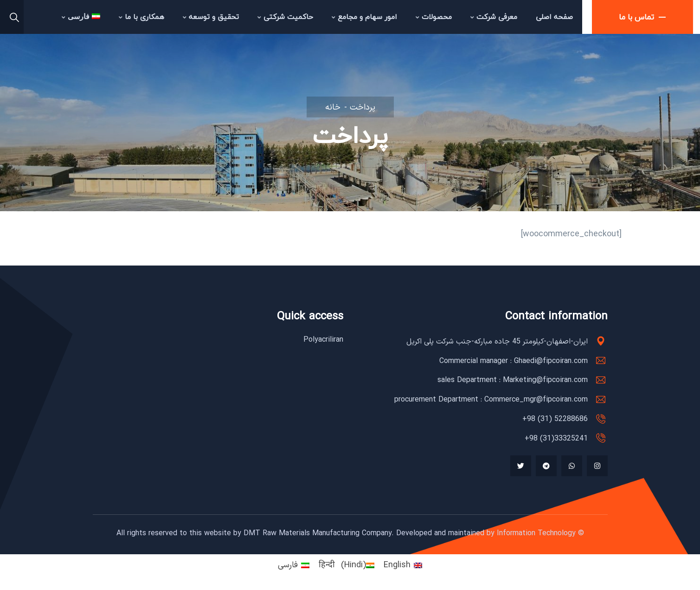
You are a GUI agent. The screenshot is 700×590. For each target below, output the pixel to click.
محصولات (434, 17)
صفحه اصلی (554, 17)
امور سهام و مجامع (364, 17)
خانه (333, 107)
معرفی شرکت (494, 17)
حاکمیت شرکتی (285, 17)
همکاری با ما (141, 17)
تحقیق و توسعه (211, 17)
